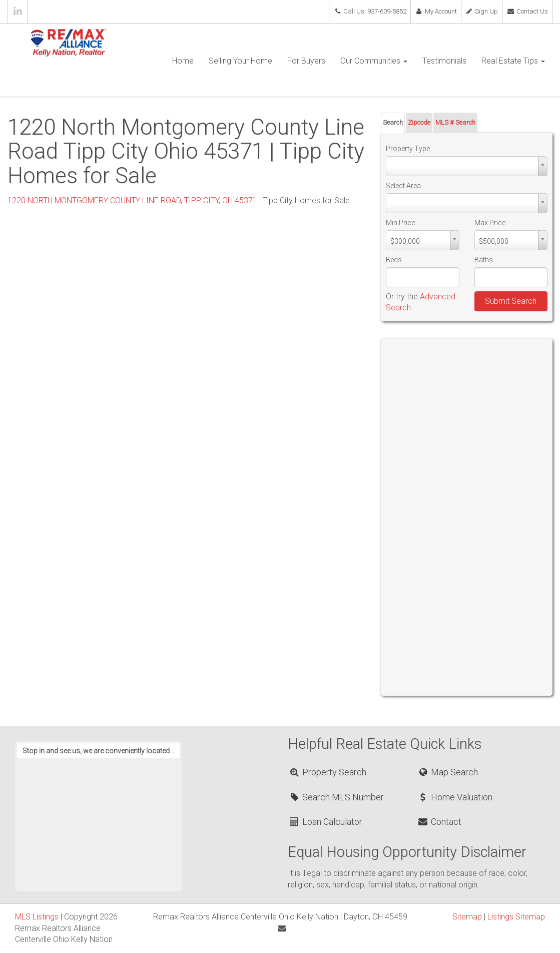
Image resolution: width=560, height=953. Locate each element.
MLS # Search (455, 122)
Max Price (490, 223)
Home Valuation (455, 797)
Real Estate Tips (513, 61)
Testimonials (444, 61)
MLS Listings (37, 917)
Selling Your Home (240, 61)
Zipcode (419, 122)
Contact (439, 822)
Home (183, 61)
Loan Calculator (326, 822)
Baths (484, 260)
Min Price (400, 223)
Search (393, 122)
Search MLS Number (336, 797)
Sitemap (467, 917)
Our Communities (374, 61)
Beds (394, 260)
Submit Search (511, 301)
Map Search (448, 772)
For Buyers (306, 61)
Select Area (403, 186)
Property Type (408, 149)
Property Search (328, 772)
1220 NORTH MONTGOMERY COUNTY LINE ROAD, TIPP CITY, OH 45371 (132, 200)
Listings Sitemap (516, 917)
